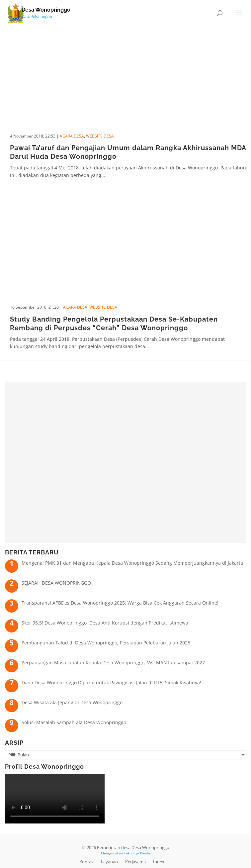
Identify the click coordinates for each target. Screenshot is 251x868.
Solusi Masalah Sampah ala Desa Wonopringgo (74, 722)
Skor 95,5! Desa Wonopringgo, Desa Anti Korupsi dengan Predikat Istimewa (105, 623)
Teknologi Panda (137, 853)
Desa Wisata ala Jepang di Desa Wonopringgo (72, 702)
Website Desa (100, 136)
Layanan (109, 862)
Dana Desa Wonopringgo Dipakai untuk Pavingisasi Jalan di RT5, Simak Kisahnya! (111, 682)
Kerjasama (135, 862)
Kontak (86, 862)
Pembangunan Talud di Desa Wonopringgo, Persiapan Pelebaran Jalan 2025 (106, 643)
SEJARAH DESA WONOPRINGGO (56, 583)
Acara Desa (72, 136)
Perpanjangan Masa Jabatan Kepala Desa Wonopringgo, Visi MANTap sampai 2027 (113, 663)
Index (159, 862)
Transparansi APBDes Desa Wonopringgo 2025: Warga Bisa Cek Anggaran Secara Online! (120, 603)
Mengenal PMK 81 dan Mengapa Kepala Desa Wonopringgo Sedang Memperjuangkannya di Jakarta (132, 563)
